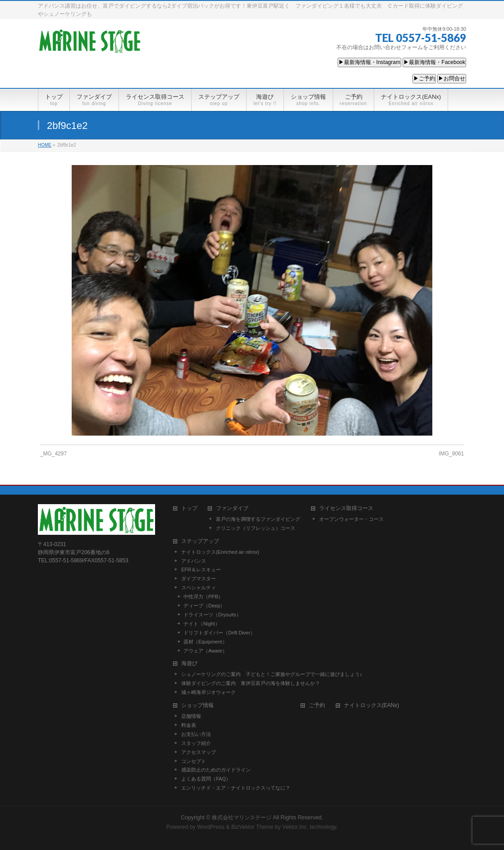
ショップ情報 (197, 705)
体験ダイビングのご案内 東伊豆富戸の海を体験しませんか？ (251, 683)
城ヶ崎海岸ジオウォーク (208, 692)
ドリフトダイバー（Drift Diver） (219, 633)
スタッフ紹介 (196, 743)
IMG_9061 (451, 454)
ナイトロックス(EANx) (372, 705)
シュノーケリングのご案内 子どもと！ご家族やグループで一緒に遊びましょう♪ (272, 674)
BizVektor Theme (252, 827)
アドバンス (194, 561)
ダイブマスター (199, 579)
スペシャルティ (199, 588)
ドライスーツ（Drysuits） (212, 615)
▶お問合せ (452, 78)
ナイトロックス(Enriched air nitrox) (220, 552)
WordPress (211, 827)
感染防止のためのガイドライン (216, 770)
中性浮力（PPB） (203, 597)
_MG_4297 (53, 454)
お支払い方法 (196, 734)
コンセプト (194, 761)
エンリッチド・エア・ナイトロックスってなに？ (236, 788)
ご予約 (317, 705)
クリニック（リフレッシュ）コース (256, 528)
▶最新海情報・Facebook (434, 62)
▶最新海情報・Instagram (369, 62)
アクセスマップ (199, 752)
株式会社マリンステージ (242, 818)
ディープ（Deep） (204, 606)
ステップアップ (200, 541)
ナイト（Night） (202, 624)
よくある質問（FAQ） (206, 779)
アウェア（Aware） (205, 651)
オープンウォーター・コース (351, 519)
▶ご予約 (424, 78)
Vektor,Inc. (295, 827)
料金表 (189, 725)
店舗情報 (191, 716)
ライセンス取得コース (346, 508)
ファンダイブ (232, 508)
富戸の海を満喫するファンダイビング (258, 519)
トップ (189, 508)
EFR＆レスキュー (201, 570)
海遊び (189, 664)
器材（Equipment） (205, 642)
